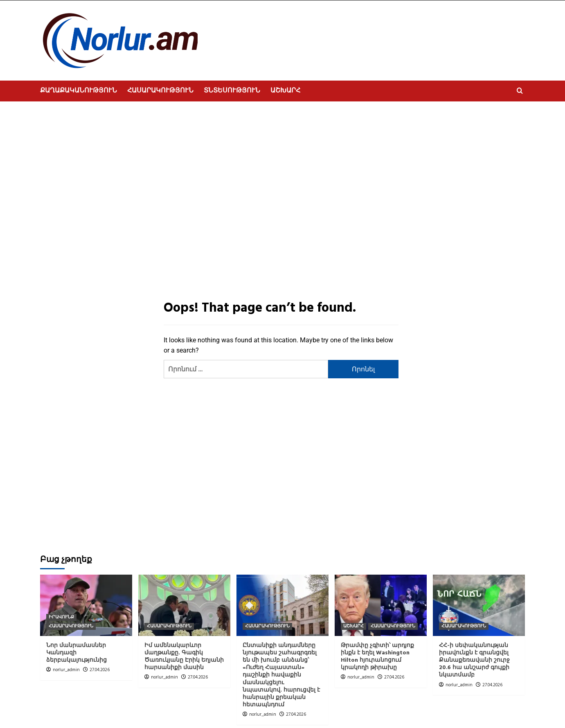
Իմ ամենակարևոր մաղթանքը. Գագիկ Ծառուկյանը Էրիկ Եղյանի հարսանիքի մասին (184, 657)
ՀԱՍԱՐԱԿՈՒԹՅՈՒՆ (160, 91)
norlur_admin (66, 670)
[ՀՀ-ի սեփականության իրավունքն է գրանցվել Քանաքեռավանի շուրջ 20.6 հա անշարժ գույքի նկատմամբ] (479, 605)
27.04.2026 (100, 670)
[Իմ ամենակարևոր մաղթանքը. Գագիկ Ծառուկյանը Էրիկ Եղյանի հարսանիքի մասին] (184, 605)
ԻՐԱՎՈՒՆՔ (61, 617)
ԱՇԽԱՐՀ (285, 91)
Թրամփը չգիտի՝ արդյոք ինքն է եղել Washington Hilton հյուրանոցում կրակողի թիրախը (377, 657)
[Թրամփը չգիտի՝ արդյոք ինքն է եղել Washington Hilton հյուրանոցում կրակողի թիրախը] (381, 605)
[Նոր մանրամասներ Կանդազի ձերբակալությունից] (86, 605)
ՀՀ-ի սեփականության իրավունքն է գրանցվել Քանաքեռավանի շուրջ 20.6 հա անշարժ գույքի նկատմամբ (474, 661)
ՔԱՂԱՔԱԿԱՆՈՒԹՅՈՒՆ (79, 91)
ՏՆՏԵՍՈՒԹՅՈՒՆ (232, 91)
